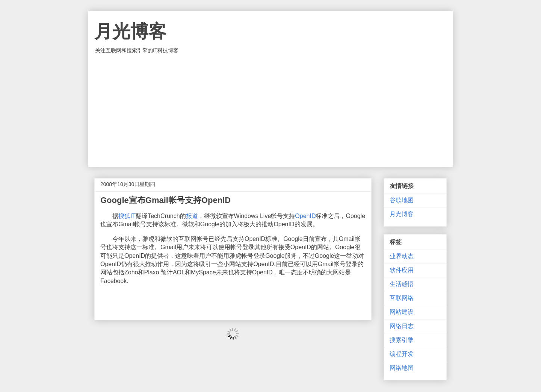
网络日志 (402, 326)
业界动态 (402, 256)
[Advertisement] (270, 110)
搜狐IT (127, 216)
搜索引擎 (402, 340)
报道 (192, 216)
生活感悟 (402, 284)
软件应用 (402, 270)
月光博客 (130, 31)
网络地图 (402, 368)
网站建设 (402, 312)
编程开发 (402, 354)
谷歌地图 (402, 200)
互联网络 (402, 298)
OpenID (305, 216)
